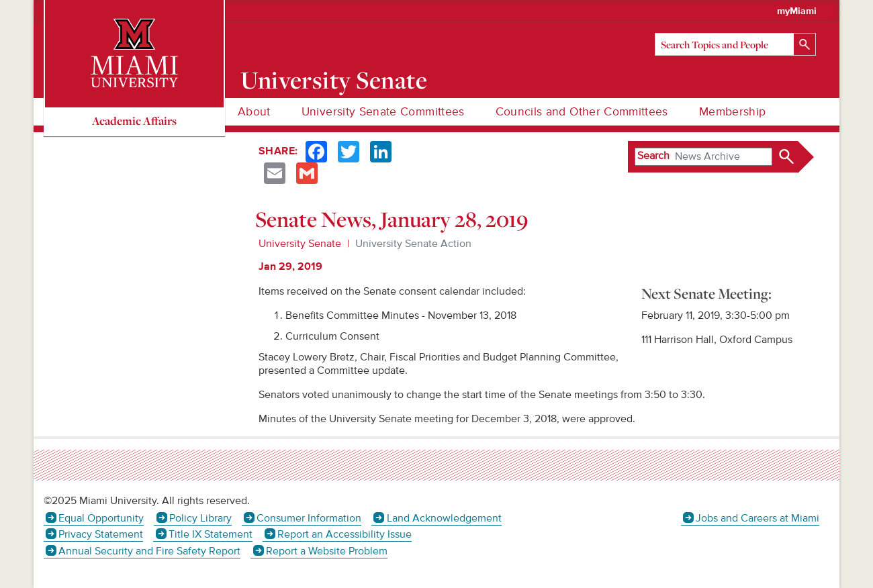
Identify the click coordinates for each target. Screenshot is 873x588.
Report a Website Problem (327, 551)
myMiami (797, 11)
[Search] (735, 44)
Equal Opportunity (101, 518)
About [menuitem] (254, 112)
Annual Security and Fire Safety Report (149, 551)
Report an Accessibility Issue (344, 534)
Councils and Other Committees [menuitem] (582, 112)
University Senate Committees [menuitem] (383, 112)
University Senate (334, 80)
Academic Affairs (134, 120)
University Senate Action (413, 244)
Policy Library (200, 518)
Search (653, 156)
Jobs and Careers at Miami (757, 518)
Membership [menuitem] (733, 112)
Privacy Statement (101, 534)
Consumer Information (309, 518)
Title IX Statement (211, 534)
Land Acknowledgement (444, 518)
